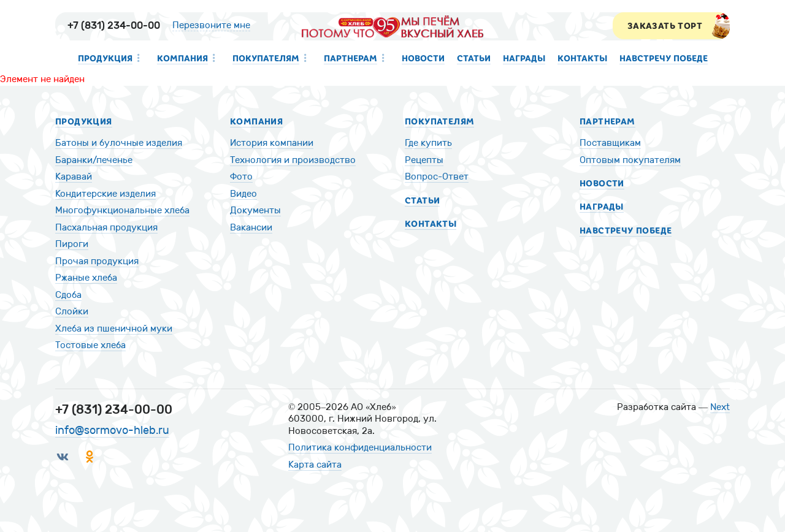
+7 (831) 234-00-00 (114, 25)
